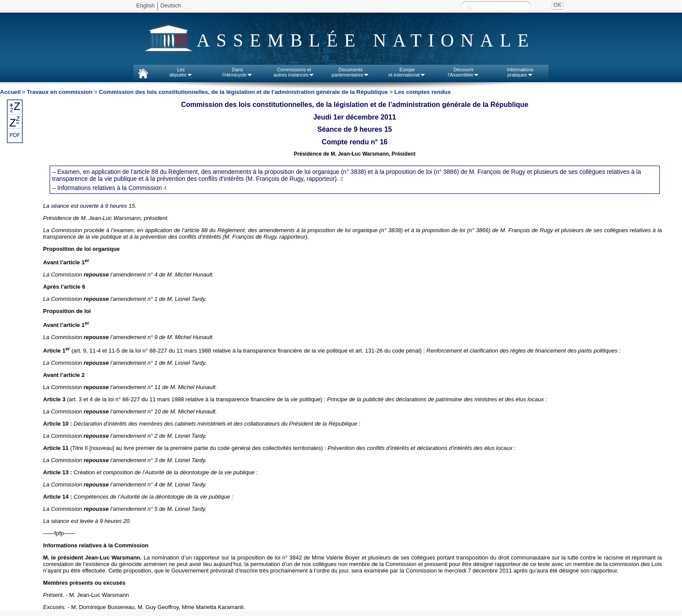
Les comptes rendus (423, 92)
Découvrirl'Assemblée (464, 72)
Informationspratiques (520, 72)
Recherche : (469, 6)
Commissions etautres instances (294, 72)
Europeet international (407, 72)
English (145, 5)
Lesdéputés (181, 72)
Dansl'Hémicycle (237, 72)
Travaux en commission (59, 92)
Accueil (10, 92)
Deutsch (171, 5)
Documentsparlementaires (351, 72)
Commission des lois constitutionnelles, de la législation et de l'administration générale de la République (243, 92)
